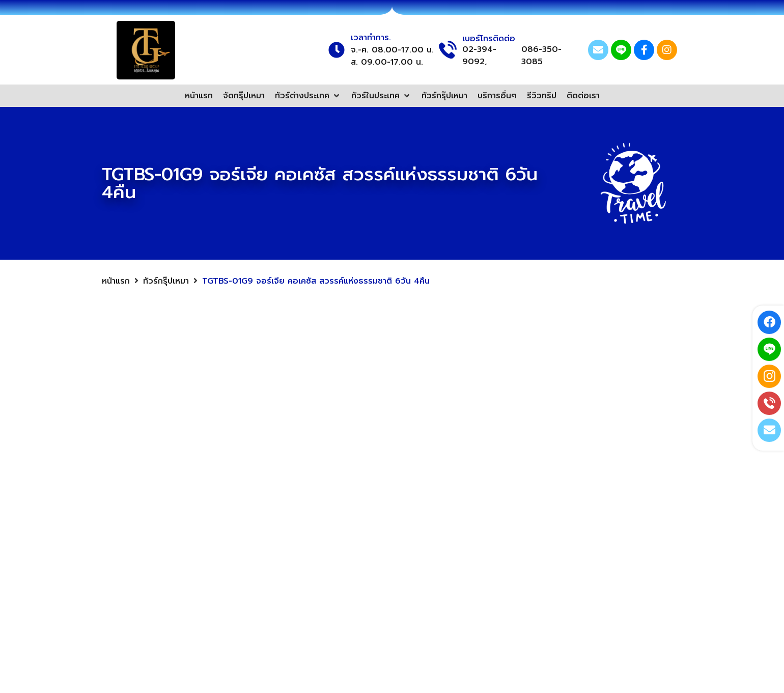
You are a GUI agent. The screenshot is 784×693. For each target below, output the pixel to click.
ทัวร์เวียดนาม (391, 519)
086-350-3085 (541, 56)
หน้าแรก (116, 281)
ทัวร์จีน (316, 541)
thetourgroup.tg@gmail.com (575, 546)
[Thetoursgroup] (499, 590)
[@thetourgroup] (499, 568)
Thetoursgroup (549, 590)
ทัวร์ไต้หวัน (386, 498)
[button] (308, 96)
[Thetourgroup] (499, 524)
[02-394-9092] (499, 612)
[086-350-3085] (499, 633)
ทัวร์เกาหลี (321, 562)
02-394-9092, (479, 56)
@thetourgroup (549, 568)
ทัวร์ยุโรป (320, 498)
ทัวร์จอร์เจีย (389, 541)
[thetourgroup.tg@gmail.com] (499, 546)
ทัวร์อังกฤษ (388, 584)
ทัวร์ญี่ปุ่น (320, 519)
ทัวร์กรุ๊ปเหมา (166, 281)
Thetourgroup (546, 524)
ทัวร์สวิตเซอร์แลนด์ (401, 562)
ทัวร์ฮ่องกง (324, 584)
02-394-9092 (545, 612)
